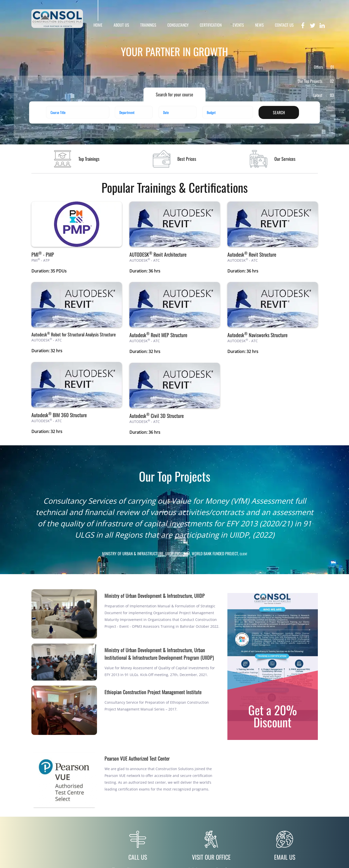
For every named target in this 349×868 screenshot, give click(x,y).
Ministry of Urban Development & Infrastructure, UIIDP (155, 596)
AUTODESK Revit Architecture (158, 254)
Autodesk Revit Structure (252, 254)
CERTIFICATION (211, 25)
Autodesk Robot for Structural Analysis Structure (74, 334)
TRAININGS (148, 25)
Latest (324, 95)
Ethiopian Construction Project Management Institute (153, 692)
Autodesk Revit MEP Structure (158, 335)
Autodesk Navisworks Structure (257, 335)
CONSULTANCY (178, 25)
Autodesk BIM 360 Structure (59, 415)
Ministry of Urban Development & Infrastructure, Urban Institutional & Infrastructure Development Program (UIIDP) (159, 654)
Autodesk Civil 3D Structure (157, 416)
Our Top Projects (316, 81)
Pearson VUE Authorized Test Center (137, 758)
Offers (324, 67)
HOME (98, 25)
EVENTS (238, 25)
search (279, 112)
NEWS (259, 25)
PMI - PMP (43, 254)
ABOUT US (121, 25)
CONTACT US (284, 25)
